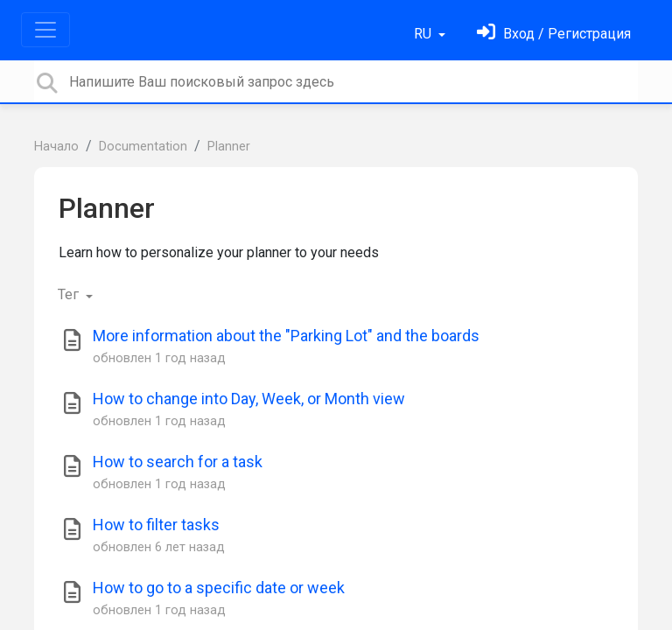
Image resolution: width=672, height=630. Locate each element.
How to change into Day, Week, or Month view (249, 399)
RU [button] (424, 34)
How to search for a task (178, 462)
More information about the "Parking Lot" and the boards (286, 336)
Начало (56, 147)
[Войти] (554, 34)
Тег (70, 294)
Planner (229, 147)
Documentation (143, 147)
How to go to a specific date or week (219, 588)
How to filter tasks (156, 525)
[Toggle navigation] (45, 30)
